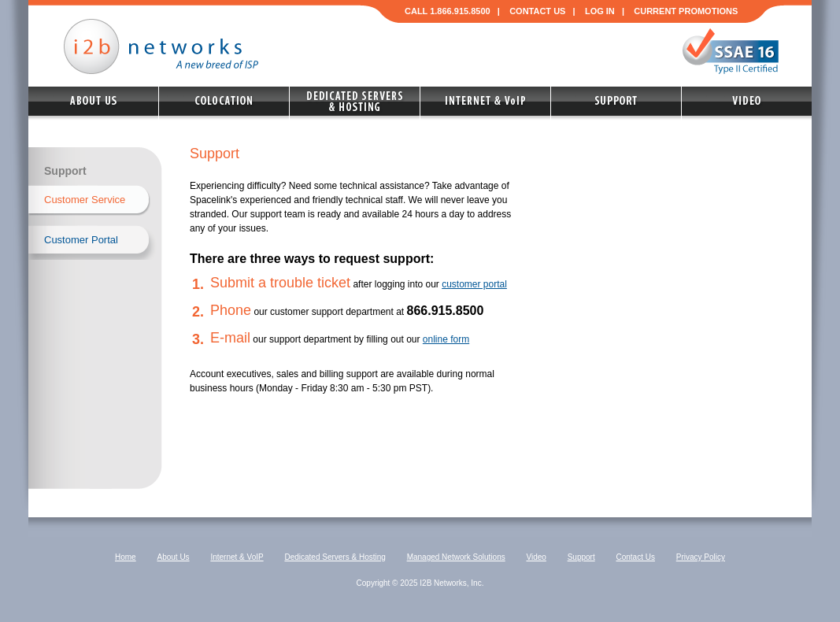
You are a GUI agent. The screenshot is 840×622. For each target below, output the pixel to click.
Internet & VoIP (237, 557)
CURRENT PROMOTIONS (686, 11)
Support (581, 557)
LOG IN (600, 11)
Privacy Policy (701, 557)
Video (536, 557)
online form (446, 339)
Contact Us (635, 557)
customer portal (474, 284)
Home (126, 557)
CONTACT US (537, 11)
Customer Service (85, 200)
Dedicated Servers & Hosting (335, 557)
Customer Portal (81, 240)
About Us (173, 557)
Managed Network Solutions (456, 557)
